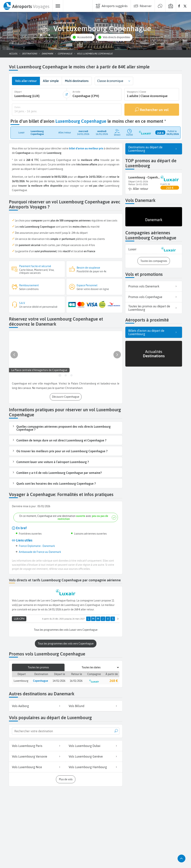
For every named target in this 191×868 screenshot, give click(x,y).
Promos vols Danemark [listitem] (154, 286)
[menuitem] (26, 6)
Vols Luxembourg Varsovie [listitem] (37, 756)
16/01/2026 (76, 680)
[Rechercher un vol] (152, 109)
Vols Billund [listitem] (94, 705)
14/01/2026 (59, 680)
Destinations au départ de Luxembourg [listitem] (154, 148)
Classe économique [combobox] (110, 81)
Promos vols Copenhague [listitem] (154, 297)
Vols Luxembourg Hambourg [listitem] (94, 766)
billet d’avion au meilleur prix (86, 148)
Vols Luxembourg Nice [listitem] (37, 766)
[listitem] (154, 249)
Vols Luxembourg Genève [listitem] (94, 756)
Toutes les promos (38, 667)
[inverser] (67, 94)
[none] (179, 6)
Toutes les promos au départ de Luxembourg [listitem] (154, 308)
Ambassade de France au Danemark (40, 552)
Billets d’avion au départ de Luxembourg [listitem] (154, 332)
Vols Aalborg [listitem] (37, 705)
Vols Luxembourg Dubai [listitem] (94, 745)
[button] (82, 37)
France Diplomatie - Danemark (37, 546)
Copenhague (41, 680)
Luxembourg (21, 680)
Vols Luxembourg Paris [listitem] (37, 745)
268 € (114, 680)
